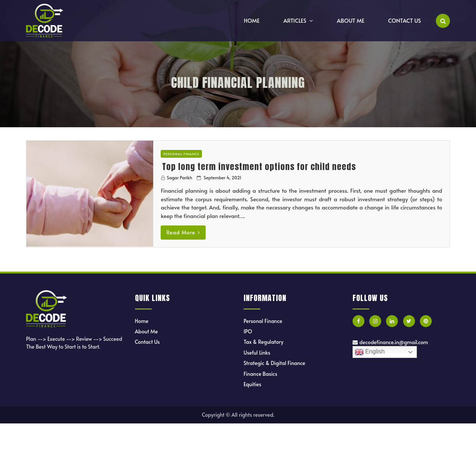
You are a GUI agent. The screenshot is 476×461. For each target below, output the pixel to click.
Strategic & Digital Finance (274, 363)
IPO (248, 331)
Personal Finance (181, 154)
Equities (253, 384)
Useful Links (257, 353)
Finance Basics (260, 374)
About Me (351, 20)
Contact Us (405, 20)
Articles (295, 20)
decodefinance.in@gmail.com (390, 342)
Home (252, 20)
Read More (183, 232)
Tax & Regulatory (263, 342)
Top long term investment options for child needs (259, 167)
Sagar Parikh (179, 177)
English (370, 352)
